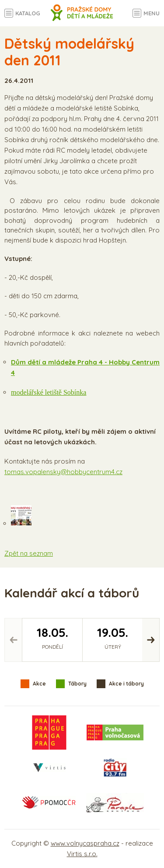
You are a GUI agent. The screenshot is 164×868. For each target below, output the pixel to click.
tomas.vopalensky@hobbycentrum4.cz (63, 472)
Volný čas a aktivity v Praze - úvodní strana (82, 18)
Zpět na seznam (29, 553)
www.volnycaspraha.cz (85, 843)
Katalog (28, 13)
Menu (152, 13)
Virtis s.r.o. (82, 854)
